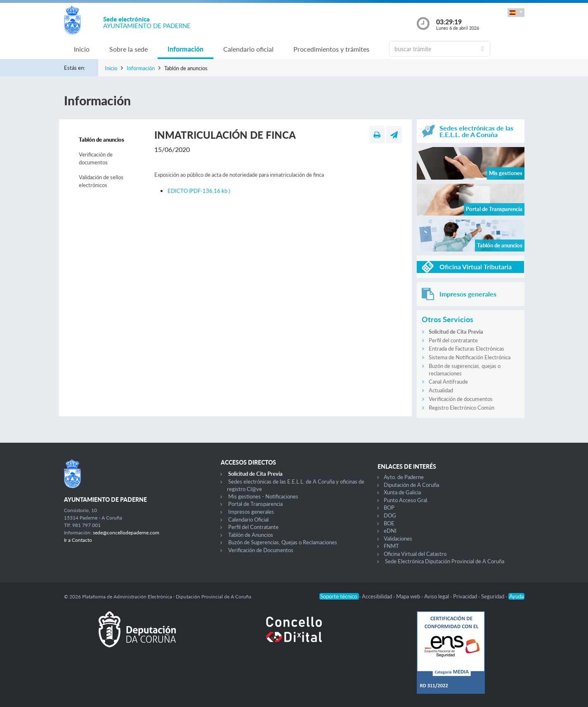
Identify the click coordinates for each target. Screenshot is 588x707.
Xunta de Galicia (402, 492)
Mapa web (409, 596)
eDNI (390, 531)
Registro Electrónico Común (462, 408)
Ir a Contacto (78, 540)
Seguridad (493, 596)
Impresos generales (251, 512)
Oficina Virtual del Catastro (415, 554)
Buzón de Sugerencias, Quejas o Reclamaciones (283, 542)
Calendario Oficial (248, 520)
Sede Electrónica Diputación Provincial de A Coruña (445, 561)
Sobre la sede (129, 49)
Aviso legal (437, 596)
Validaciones (398, 539)
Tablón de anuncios (102, 140)
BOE (389, 523)
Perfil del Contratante (253, 527)
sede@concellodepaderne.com (126, 533)
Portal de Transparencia (255, 504)
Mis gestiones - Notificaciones (263, 496)
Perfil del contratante (453, 340)
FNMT (391, 546)
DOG (390, 515)
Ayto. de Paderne (404, 477)
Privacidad (466, 596)
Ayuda (516, 596)
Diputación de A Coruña (411, 485)
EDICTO (199, 191)
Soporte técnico (339, 596)
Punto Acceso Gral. (406, 500)
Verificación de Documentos (261, 550)
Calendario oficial (248, 49)
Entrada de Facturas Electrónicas (466, 349)
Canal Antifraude (448, 382)
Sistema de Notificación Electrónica (470, 357)
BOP (389, 508)
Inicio (82, 49)
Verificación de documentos (96, 159)
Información (185, 49)
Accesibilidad (378, 596)
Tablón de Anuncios (251, 535)
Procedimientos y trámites (331, 49)
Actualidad (441, 390)
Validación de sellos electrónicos (101, 181)
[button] (516, 13)
